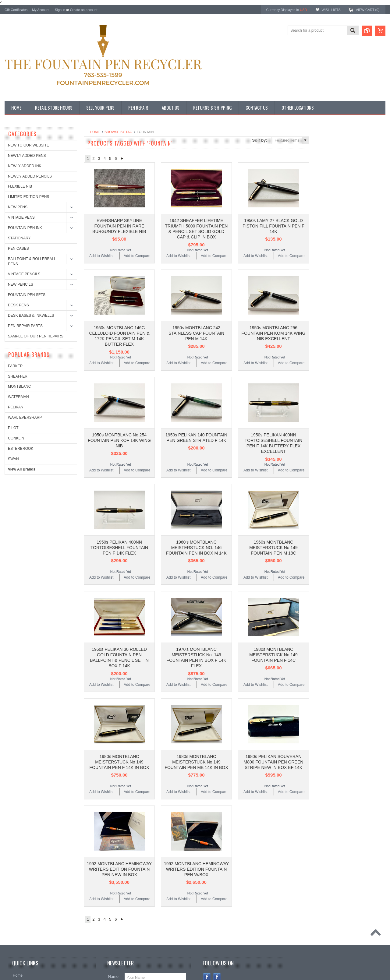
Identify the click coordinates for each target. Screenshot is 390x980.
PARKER (326, 150)
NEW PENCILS (21, 284)
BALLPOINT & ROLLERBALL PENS (32, 261)
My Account (41, 10)
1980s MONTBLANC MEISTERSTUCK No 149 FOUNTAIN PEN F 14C (273, 591)
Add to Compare (137, 243)
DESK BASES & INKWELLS (31, 316)
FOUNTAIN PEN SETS (27, 295)
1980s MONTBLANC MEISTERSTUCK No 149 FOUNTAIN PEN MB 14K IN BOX (196, 685)
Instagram (217, 887)
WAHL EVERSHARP (336, 202)
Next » (122, 159)
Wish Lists (331, 10)
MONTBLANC (330, 171)
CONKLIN (327, 222)
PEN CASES (18, 249)
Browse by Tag (118, 132)
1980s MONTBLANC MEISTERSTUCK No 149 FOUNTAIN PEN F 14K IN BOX (119, 685)
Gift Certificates (16, 10)
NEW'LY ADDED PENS (27, 156)
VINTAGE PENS (21, 217)
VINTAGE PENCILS (24, 274)
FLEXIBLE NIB (20, 186)
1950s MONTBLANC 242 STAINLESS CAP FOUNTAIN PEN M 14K (196, 308)
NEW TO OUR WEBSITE (28, 145)
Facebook (207, 887)
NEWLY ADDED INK (25, 166)
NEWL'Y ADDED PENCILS (30, 176)
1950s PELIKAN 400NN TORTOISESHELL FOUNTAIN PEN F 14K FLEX (119, 496)
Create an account (84, 10)
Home (95, 132)
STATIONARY (19, 238)
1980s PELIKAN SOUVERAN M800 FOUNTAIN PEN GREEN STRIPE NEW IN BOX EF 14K (274, 685)
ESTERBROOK (331, 233)
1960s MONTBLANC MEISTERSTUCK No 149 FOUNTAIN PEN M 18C (273, 496)
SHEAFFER (328, 160)
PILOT (324, 212)
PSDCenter (291, 960)
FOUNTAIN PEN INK (25, 228)
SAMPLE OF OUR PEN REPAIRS (36, 336)
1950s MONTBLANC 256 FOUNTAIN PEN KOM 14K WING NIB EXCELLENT (274, 308)
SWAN (324, 243)
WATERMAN (329, 181)
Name (113, 887)
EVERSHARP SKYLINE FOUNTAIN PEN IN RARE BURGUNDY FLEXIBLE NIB (119, 213)
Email (113, 900)
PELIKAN (326, 191)
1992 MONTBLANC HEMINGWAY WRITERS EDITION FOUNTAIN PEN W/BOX (196, 780)
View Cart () (368, 10)
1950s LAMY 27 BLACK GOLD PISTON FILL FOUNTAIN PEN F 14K (273, 213)
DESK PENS (18, 305)
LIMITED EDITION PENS (28, 197)
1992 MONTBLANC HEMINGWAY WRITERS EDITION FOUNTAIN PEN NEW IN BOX (119, 780)
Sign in (60, 10)
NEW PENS (18, 207)
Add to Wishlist (101, 243)
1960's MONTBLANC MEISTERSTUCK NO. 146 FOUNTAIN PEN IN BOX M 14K (196, 496)
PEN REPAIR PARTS (25, 326)
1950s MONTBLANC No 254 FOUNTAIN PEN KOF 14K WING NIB (119, 402)
